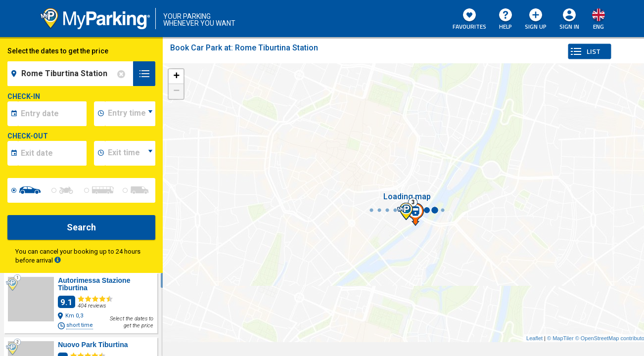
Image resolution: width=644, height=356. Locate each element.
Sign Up (536, 20)
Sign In (569, 26)
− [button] (176, 91)
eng (598, 26)
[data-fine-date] (52, 153)
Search (81, 227)
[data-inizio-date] (52, 114)
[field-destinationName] (72, 74)
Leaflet (534, 338)
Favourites (469, 20)
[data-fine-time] (130, 153)
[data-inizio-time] (130, 114)
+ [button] (176, 77)
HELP (506, 20)
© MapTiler (560, 338)
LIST (594, 51)
